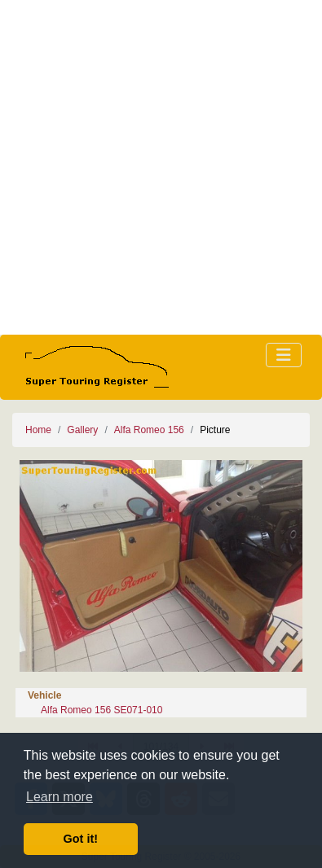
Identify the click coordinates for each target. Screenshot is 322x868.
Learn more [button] (60, 797)
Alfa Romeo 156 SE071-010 (101, 710)
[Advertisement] (161, 167)
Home (38, 430)
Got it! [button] (81, 839)
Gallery (82, 430)
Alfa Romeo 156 (149, 430)
